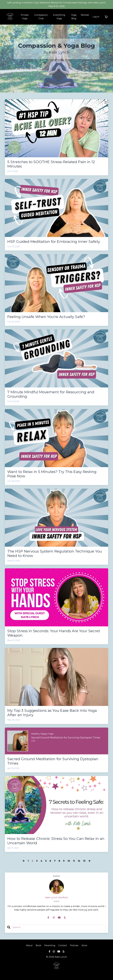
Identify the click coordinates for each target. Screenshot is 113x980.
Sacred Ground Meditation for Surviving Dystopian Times (53, 761)
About (30, 945)
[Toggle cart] (106, 17)
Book (38, 945)
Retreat (85, 15)
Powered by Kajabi (56, 974)
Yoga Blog (74, 17)
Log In (96, 17)
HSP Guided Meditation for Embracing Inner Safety (54, 242)
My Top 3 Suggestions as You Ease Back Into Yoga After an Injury (52, 713)
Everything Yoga (59, 17)
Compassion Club (41, 17)
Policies (74, 945)
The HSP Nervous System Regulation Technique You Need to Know (55, 554)
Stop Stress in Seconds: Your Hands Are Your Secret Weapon (54, 633)
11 (74, 861)
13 (84, 861)
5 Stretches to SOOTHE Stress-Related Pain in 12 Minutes (51, 164)
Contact (63, 945)
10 (69, 861)
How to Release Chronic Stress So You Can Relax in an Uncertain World (56, 841)
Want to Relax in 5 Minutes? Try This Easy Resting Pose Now (52, 474)
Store (84, 945)
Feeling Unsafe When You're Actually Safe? (46, 317)
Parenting (50, 945)
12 (79, 861)
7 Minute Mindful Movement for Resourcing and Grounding (51, 394)
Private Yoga (25, 17)
